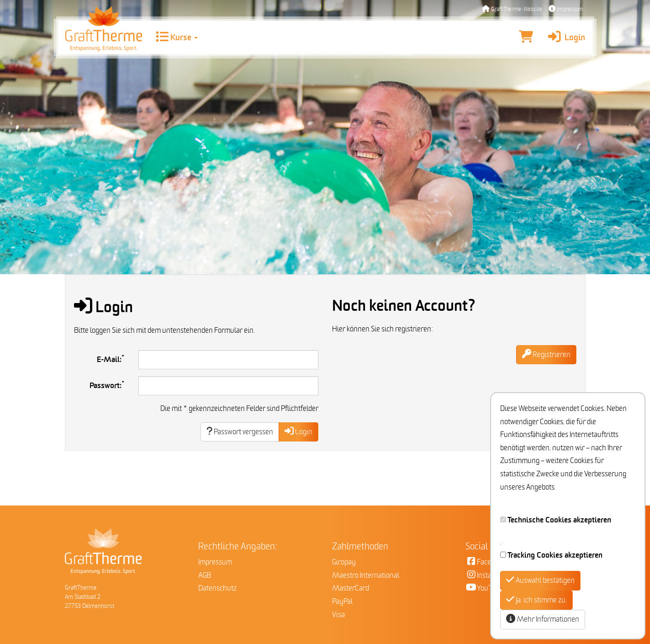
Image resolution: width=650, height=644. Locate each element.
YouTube (484, 588)
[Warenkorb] (526, 38)
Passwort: (107, 385)
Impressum (566, 9)
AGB (205, 575)
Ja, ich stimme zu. (536, 600)
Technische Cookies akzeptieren (559, 520)
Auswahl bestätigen (540, 580)
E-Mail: (111, 359)
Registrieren (546, 354)
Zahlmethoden (360, 547)
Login (566, 38)
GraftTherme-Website (512, 9)
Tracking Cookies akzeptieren (555, 555)
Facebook (485, 562)
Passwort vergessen (240, 432)
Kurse (177, 38)
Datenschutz (217, 588)
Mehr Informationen (543, 619)
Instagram (486, 575)
